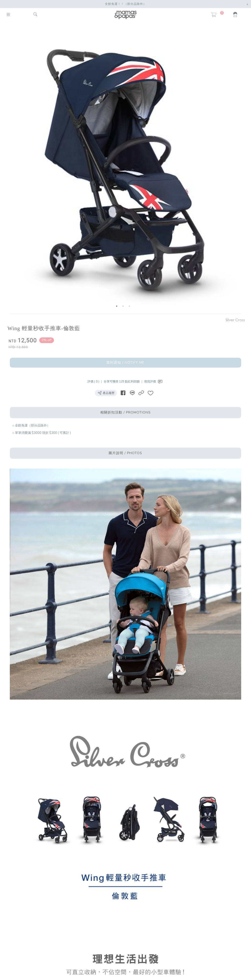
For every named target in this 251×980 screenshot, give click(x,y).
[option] (123, 168)
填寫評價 (154, 381)
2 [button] (123, 306)
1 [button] (117, 306)
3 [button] (129, 306)
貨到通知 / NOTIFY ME (125, 363)
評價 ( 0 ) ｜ (96, 381)
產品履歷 (106, 393)
